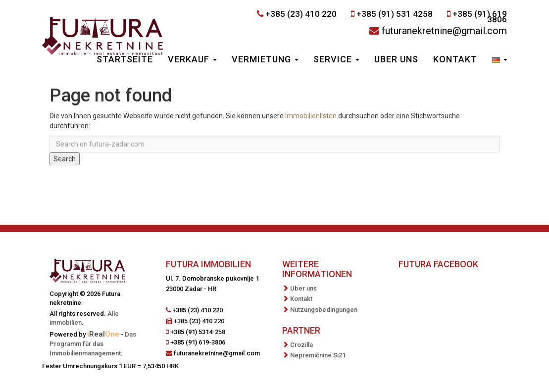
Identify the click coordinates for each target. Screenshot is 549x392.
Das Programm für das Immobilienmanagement (93, 344)
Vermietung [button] (265, 59)
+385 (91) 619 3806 (480, 17)
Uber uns (396, 59)
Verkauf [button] (192, 59)
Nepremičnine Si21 (318, 355)
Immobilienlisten (311, 116)
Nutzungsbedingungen (324, 310)
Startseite (125, 59)
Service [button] (336, 59)
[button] (500, 60)
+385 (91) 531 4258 (395, 14)
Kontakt (455, 59)
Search (65, 159)
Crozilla (301, 345)
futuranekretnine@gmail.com (444, 31)
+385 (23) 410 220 (301, 14)
